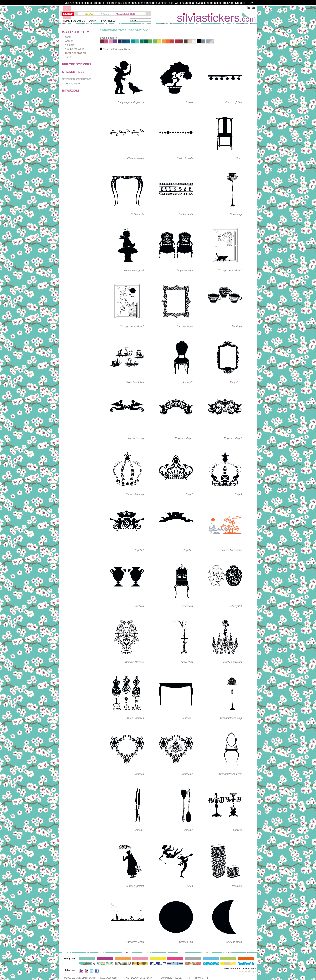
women (69, 41)
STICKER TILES (73, 72)
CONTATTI (94, 21)
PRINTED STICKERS (77, 64)
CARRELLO (109, 21)
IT (249, 7)
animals (69, 45)
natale (68, 57)
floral (68, 37)
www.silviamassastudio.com (240, 969)
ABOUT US (79, 21)
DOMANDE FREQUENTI (173, 978)
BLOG (89, 14)
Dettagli (240, 3)
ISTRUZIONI (70, 90)
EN (254, 7)
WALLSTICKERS (76, 32)
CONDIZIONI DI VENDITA (139, 978)
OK (251, 3)
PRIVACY (198, 978)
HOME (66, 21)
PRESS (104, 14)
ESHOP (68, 14)
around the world (75, 49)
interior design (248, 971)
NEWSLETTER (125, 14)
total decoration (75, 53)
